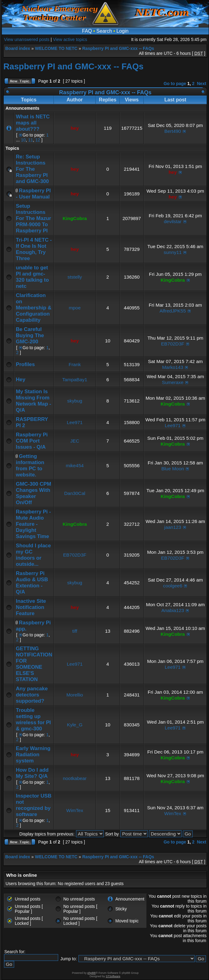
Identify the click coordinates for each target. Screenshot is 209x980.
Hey (20, 380)
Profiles (25, 364)
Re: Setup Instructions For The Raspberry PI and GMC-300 (32, 169)
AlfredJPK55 (173, 311)
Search (104, 31)
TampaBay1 (75, 380)
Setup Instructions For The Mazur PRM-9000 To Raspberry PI (33, 218)
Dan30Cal (75, 493)
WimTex (75, 810)
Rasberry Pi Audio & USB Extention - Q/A (32, 583)
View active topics (70, 39)
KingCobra (75, 218)
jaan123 (173, 527)
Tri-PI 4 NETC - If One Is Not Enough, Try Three (34, 249)
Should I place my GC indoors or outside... (33, 555)
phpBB (92, 973)
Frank (75, 364)
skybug (75, 401)
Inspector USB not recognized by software (34, 805)
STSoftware (113, 976)
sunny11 (173, 252)
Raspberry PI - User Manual (33, 194)
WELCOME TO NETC (56, 48)
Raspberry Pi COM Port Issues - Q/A (32, 441)
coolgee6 (173, 586)
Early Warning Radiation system (33, 755)
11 (30, 140)
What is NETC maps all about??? (33, 123)
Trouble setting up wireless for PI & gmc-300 (33, 719)
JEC (75, 441)
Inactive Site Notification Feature (31, 607)
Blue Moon (173, 469)
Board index (18, 48)
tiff (75, 631)
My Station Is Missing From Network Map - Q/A (33, 401)
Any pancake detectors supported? (32, 695)
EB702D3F (173, 344)
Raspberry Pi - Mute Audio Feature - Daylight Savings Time (33, 524)
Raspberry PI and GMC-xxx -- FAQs (118, 48)
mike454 (75, 465)
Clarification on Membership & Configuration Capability (34, 308)
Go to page (175, 84)
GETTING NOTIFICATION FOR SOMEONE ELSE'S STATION (34, 664)
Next (202, 84)
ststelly (75, 277)
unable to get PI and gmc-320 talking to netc (32, 277)
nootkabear (75, 778)
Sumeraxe (173, 382)
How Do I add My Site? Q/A (32, 773)
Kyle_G (74, 725)
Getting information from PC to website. (30, 465)
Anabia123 (173, 610)
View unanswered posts (27, 39)
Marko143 (173, 367)
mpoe (75, 308)
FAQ (87, 31)
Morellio (75, 695)
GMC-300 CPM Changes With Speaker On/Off (33, 493)
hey (75, 128)
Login (122, 31)
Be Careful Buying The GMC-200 (30, 335)
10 (23, 140)
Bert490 (173, 131)
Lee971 (75, 422)
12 (38, 140)
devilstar (173, 221)
